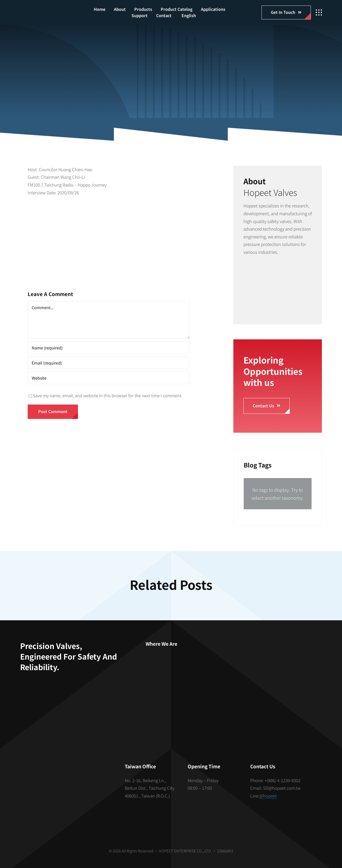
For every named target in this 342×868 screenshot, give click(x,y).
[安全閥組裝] (278, 268)
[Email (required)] (109, 363)
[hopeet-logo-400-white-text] (46, 10)
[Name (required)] (109, 348)
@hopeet (268, 796)
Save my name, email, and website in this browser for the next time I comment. (108, 395)
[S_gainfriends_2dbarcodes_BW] (66, 784)
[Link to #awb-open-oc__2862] (319, 13)
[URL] (109, 378)
